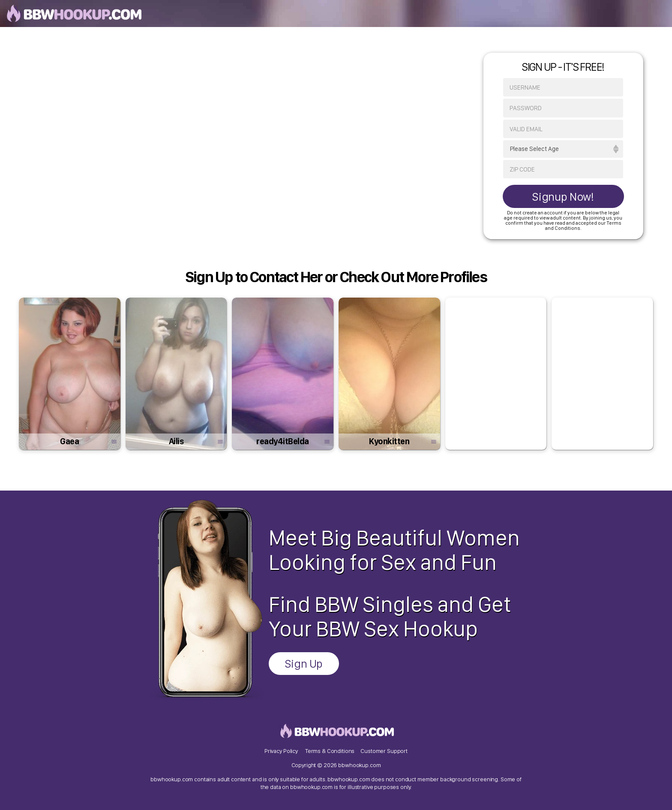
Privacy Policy (281, 751)
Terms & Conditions (330, 751)
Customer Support (384, 751)
